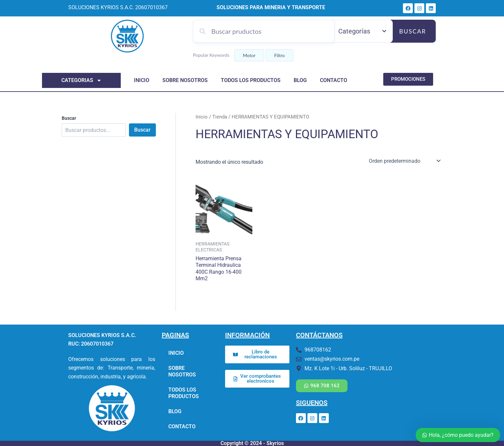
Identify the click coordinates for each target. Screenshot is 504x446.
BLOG (300, 80)
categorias (82, 80)
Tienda (220, 117)
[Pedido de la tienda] (404, 160)
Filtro (280, 55)
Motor (249, 55)
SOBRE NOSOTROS (185, 80)
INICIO (142, 80)
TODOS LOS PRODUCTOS (251, 80)
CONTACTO (334, 80)
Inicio (202, 117)
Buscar (413, 31)
